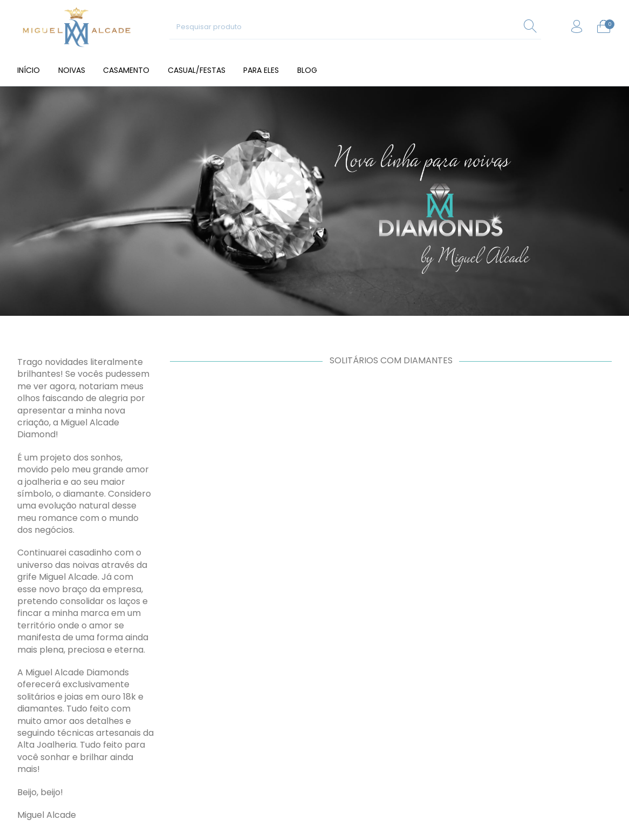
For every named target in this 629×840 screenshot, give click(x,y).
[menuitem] (29, 70)
